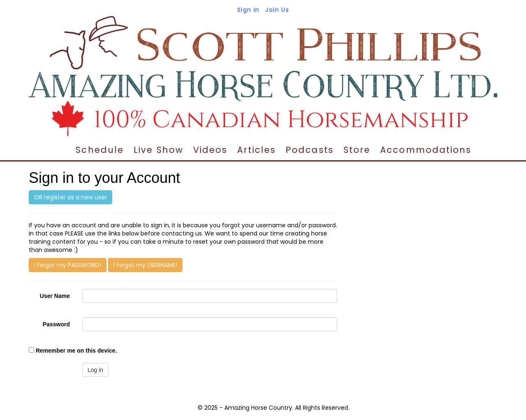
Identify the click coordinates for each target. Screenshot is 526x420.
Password (56, 324)
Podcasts (310, 150)
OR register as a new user (70, 197)
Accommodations (426, 150)
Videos (210, 150)
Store (357, 150)
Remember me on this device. (76, 351)
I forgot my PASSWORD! (68, 265)
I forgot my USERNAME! (145, 265)
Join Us (277, 10)
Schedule (100, 150)
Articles (256, 150)
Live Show (158, 150)
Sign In (248, 10)
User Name (55, 296)
